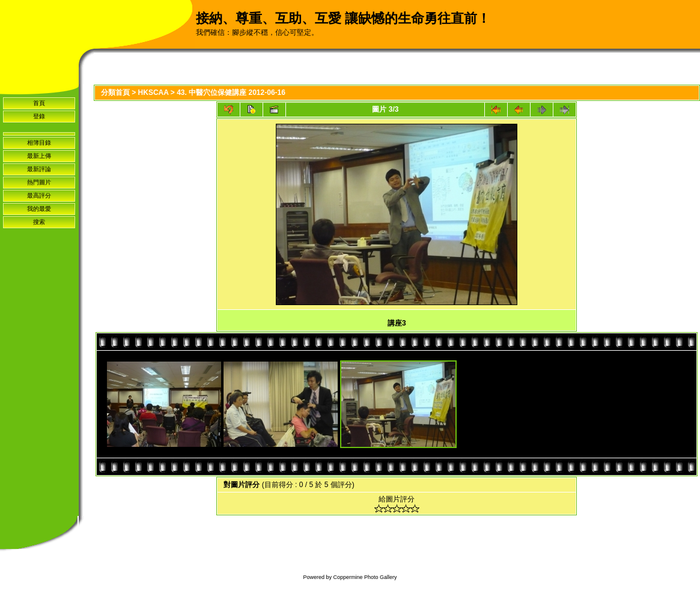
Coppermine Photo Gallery (365, 577)
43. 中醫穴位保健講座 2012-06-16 (231, 92)
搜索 (39, 222)
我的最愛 (39, 209)
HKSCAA (154, 92)
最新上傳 (39, 156)
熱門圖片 (39, 182)
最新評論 (39, 169)
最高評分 (39, 195)
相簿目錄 (39, 143)
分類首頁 (115, 92)
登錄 (39, 116)
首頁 (39, 103)
